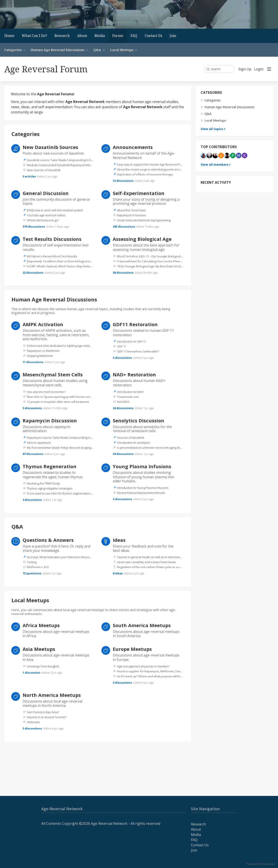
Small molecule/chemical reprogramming (144, 220)
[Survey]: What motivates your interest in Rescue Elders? (64, 557)
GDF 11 (122, 346)
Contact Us (153, 36)
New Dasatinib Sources (50, 147)
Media (100, 36)
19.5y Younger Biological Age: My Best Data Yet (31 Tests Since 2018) (161, 266)
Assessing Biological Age (142, 239)
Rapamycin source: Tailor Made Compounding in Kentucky (65, 438)
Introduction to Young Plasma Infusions (143, 488)
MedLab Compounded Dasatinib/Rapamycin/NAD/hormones (67, 165)
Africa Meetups (41, 625)
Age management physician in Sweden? (143, 666)
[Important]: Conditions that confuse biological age (60, 261)
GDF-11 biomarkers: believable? (138, 351)
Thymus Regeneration (50, 466)
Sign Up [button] (245, 69)
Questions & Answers (48, 540)
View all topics (212, 129)
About (82, 36)
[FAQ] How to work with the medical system (55, 210)
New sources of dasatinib (44, 170)
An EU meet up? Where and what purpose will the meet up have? (160, 676)
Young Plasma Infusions (142, 466)
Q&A (97, 50)
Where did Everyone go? (43, 220)
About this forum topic (132, 210)
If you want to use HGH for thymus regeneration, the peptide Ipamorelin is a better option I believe (92, 493)
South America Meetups (142, 625)
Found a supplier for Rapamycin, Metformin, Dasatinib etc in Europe (161, 671)
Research (62, 36)
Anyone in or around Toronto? (47, 717)
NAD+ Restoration (134, 374)
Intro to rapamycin (39, 443)
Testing (32, 562)
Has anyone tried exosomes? (46, 392)
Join (173, 36)
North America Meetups (52, 695)
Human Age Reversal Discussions (57, 50)
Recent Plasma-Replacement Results (141, 493)
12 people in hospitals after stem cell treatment (58, 402)
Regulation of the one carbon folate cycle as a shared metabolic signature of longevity (174, 567)
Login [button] (259, 69)
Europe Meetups (132, 649)
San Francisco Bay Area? (43, 712)
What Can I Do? (34, 36)
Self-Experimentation (139, 193)
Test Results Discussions (52, 239)
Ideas (119, 540)
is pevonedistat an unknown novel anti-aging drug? (151, 448)
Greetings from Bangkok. (43, 666)
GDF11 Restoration (135, 324)
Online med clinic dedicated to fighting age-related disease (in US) (70, 346)
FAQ (134, 36)
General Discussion (46, 193)
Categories (13, 50)
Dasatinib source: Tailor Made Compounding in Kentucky (64, 160)
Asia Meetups (39, 649)
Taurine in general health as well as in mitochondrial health (156, 557)
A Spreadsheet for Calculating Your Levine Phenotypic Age (155, 261)
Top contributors (219, 147)
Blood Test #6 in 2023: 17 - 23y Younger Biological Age (152, 256)
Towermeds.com (128, 397)
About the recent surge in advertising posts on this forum (155, 169)
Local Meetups (122, 50)
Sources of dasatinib (131, 438)
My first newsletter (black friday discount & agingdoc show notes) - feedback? (78, 448)
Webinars (33, 722)
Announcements (133, 147)
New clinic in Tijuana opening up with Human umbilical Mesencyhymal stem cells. (80, 397)
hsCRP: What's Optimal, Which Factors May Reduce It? (62, 266)
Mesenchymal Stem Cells (53, 374)
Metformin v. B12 (38, 567)
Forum (118, 36)
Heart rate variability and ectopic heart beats (146, 562)
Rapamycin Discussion (50, 420)
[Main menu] (269, 69)
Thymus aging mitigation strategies (50, 488)
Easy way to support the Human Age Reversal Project (152, 164)
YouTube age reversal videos (46, 215)
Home (9, 36)
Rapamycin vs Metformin (43, 351)
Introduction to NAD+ (131, 392)
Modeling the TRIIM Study (43, 483)
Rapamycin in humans (132, 215)
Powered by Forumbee (261, 864)
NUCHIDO (123, 402)
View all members (215, 165)
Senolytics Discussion (138, 420)
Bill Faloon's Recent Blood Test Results (52, 256)
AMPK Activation (43, 324)
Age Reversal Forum (46, 69)
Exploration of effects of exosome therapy (145, 174)
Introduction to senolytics (134, 443)
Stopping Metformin (40, 356)
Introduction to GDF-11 (132, 341)
